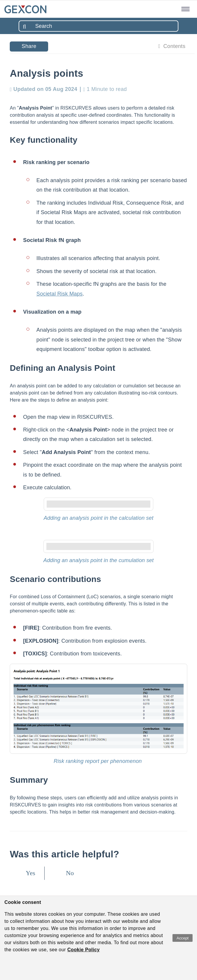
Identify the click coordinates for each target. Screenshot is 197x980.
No (70, 873)
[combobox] (98, 26)
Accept (183, 938)
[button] (184, 9)
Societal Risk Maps (59, 294)
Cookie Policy (84, 950)
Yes (30, 873)
